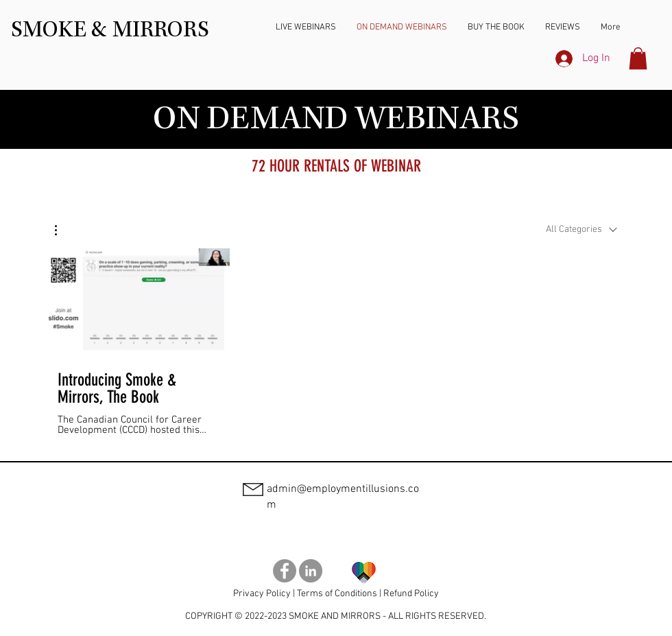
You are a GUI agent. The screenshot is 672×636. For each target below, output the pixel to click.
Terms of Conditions (337, 594)
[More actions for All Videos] (63, 230)
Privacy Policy (262, 594)
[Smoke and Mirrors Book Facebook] (285, 571)
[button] (638, 58)
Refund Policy (411, 594)
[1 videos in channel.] (336, 342)
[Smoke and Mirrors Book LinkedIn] (311, 571)
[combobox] (581, 230)
